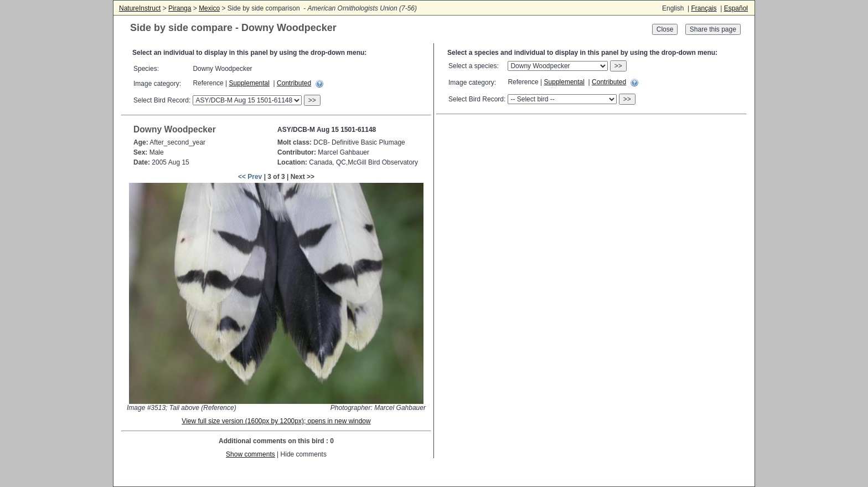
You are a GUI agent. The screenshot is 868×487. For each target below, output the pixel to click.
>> (312, 100)
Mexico (209, 8)
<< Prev (250, 177)
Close (665, 29)
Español (736, 8)
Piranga (180, 8)
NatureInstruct (140, 8)
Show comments (250, 454)
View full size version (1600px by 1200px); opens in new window (276, 421)
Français (704, 8)
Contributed (294, 83)
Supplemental (249, 83)
